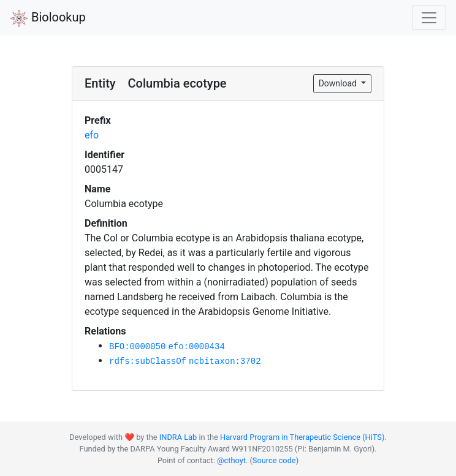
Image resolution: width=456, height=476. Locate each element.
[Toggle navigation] (429, 18)
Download (339, 83)
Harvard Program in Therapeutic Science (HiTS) (302, 437)
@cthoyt (231, 460)
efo (92, 135)
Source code (274, 460)
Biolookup (48, 18)
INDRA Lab (178, 437)
